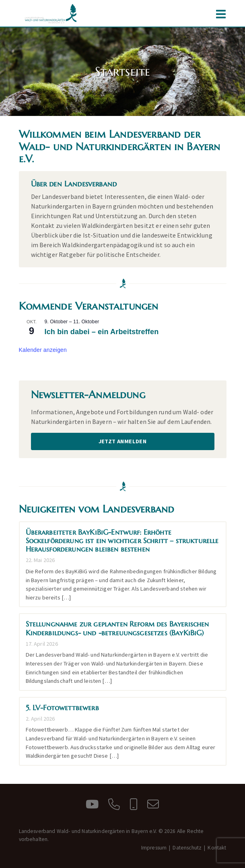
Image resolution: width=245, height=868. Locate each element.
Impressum (154, 848)
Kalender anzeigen (43, 350)
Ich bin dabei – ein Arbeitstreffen (102, 332)
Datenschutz (187, 848)
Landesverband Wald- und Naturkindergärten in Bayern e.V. (51, 14)
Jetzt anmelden (123, 441)
